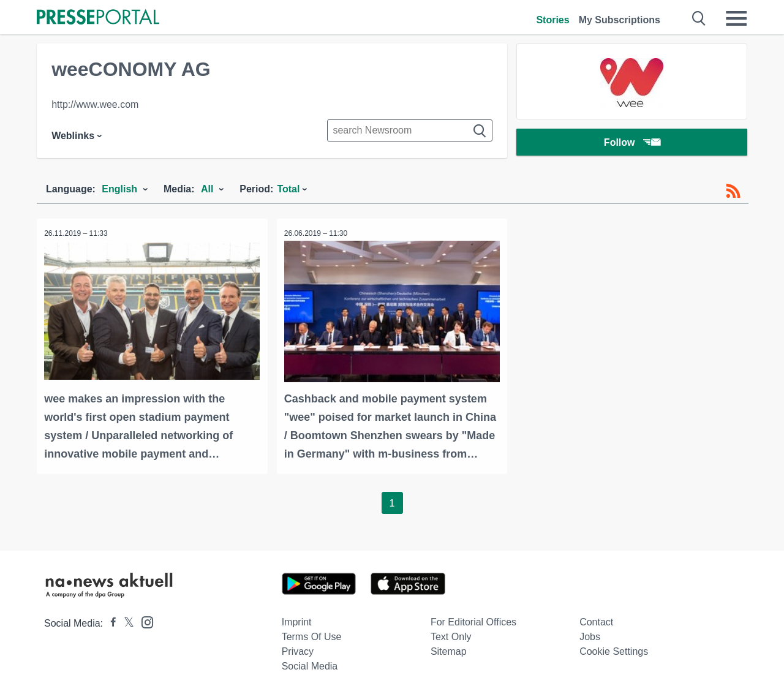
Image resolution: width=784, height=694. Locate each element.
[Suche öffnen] (699, 18)
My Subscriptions (620, 20)
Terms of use (312, 635)
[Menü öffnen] (736, 18)
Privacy (298, 650)
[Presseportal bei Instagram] (144, 620)
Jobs (590, 635)
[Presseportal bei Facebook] (110, 621)
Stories (552, 20)
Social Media (310, 664)
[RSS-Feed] (733, 191)
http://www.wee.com (95, 104)
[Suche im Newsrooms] (410, 130)
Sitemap (449, 650)
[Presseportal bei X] (125, 621)
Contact (596, 620)
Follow (632, 144)
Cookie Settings (614, 650)
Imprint (297, 620)
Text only (451, 635)
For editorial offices (473, 620)
